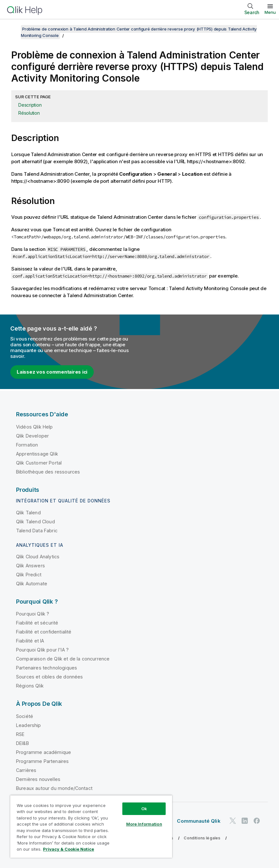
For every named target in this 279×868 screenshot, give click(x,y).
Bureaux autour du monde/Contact (54, 788)
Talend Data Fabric (37, 531)
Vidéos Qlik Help (35, 427)
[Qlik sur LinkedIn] (245, 821)
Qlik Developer (32, 436)
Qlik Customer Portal (39, 463)
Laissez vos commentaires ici (52, 372)
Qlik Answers (31, 566)
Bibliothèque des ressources (48, 472)
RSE (20, 734)
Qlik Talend (28, 513)
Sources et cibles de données (49, 677)
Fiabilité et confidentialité (44, 632)
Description (30, 105)
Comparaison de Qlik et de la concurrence (63, 659)
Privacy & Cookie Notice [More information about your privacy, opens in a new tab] (69, 849)
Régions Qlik (30, 686)
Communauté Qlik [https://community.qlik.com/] (199, 821)
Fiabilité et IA (30, 641)
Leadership (29, 725)
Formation (27, 445)
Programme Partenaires (42, 761)
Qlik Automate (32, 584)
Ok (144, 809)
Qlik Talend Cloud (35, 522)
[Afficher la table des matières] (13, 29)
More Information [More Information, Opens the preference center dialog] (144, 824)
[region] (91, 826)
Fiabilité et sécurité (37, 623)
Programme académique (44, 752)
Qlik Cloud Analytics (38, 557)
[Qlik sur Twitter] (233, 821)
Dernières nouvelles (38, 779)
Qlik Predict (29, 575)
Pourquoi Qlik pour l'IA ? (42, 650)
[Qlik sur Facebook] (257, 821)
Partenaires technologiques (47, 668)
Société (25, 716)
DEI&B (22, 743)
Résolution (29, 113)
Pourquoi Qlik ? (33, 614)
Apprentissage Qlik (37, 454)
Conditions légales (202, 838)
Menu (270, 12)
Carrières (26, 770)
